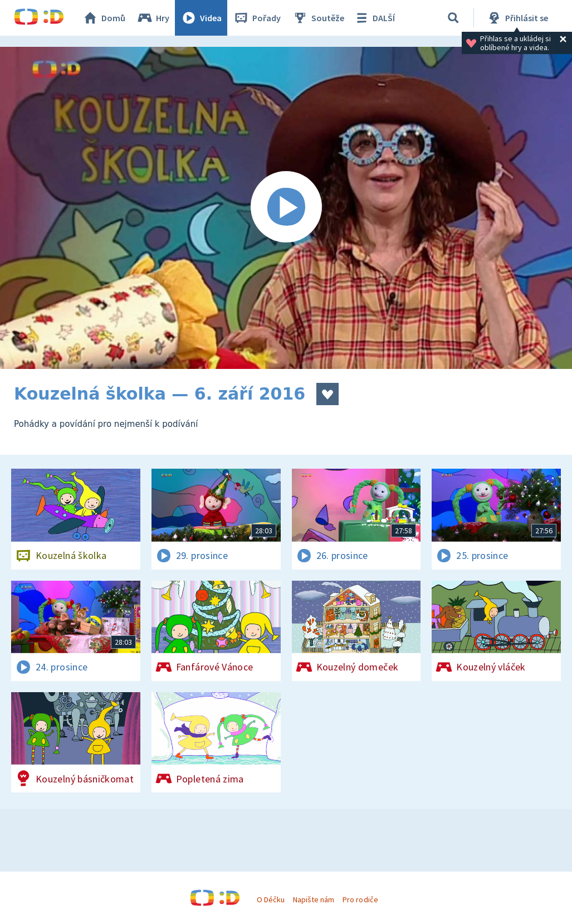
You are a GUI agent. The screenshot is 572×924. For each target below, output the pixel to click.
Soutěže (318, 18)
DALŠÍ (374, 18)
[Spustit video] (286, 208)
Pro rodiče (360, 899)
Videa (201, 18)
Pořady (257, 18)
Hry (153, 18)
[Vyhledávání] (453, 18)
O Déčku (271, 899)
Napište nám (314, 899)
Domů (104, 18)
